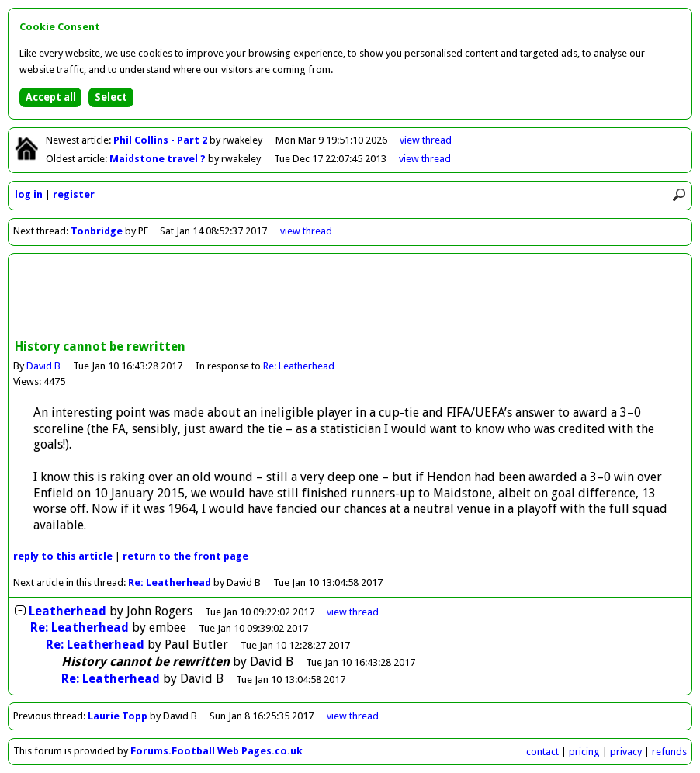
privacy (626, 752)
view (426, 140)
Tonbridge (97, 231)
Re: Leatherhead (299, 366)
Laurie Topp (118, 716)
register (74, 194)
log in (29, 194)
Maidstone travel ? (159, 159)
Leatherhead (68, 611)
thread (353, 612)
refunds (669, 752)
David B (43, 366)
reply (63, 556)
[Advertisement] (350, 298)
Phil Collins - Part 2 (161, 140)
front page (185, 556)
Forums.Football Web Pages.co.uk (217, 751)
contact (542, 752)
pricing (584, 752)
